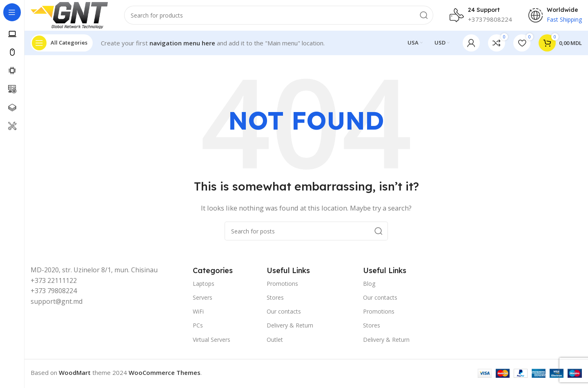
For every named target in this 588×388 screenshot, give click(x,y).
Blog (369, 286)
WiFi (198, 314)
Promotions (282, 286)
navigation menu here (182, 45)
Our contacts (284, 314)
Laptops (204, 286)
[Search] (282, 16)
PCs (198, 328)
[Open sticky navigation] (62, 45)
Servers (203, 299)
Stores (275, 299)
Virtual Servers (212, 342)
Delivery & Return (290, 328)
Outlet (275, 342)
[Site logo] (72, 16)
